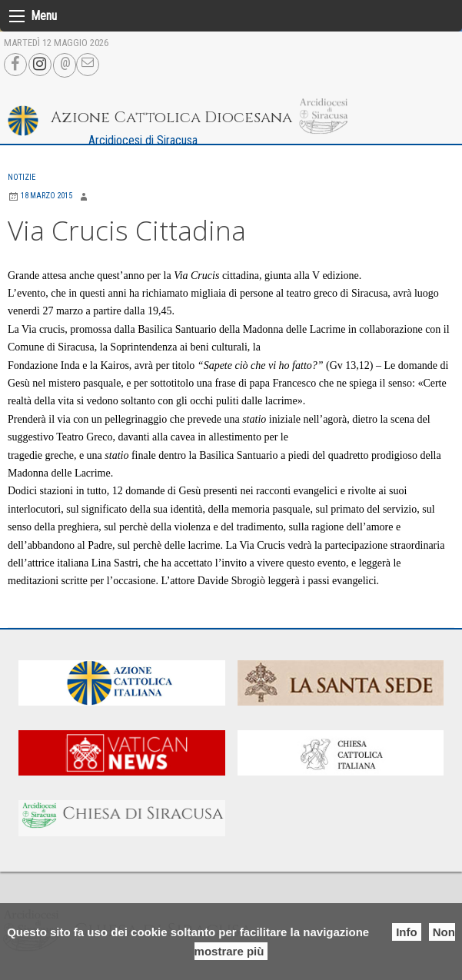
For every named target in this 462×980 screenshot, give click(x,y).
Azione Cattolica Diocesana (171, 117)
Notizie (22, 177)
